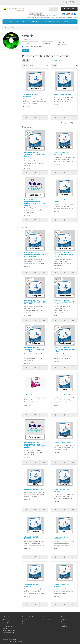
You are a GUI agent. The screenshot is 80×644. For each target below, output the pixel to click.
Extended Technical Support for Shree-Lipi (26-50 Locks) (35, 302)
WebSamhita (54, 16)
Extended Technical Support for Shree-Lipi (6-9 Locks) (64, 349)
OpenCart (13, 640)
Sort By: (25, 65)
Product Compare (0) (59, 60)
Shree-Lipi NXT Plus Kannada (32, 538)
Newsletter (64, 626)
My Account (65, 620)
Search (13, 28)
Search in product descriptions (32, 47)
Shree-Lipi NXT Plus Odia (34, 490)
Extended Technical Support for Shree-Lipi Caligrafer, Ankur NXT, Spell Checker (35, 202)
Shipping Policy (7, 622)
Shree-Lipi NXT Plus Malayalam (61, 490)
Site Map (25, 624)
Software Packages (35, 21)
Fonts (25, 21)
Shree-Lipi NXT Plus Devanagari (31, 95)
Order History (65, 622)
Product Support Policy (9, 626)
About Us (5, 620)
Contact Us (25, 620)
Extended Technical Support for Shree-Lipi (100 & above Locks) (35, 254)
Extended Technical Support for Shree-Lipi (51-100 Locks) (64, 254)
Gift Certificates (46, 620)
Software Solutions (62, 21)
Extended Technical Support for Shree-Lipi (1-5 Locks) (35, 154)
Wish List (64, 624)
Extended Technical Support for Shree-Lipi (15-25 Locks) (64, 302)
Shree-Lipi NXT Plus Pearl (62, 94)
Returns (24, 622)
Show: (54, 65)
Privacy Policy (6, 624)
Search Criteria (26, 40)
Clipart (18, 21)
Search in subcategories (62, 43)
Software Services (49, 21)
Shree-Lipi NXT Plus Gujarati (61, 201)
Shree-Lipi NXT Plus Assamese (61, 585)
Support (5, 628)
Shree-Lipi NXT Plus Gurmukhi (61, 538)
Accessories (9, 21)
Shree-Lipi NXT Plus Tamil (63, 442)
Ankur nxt (28, 395)
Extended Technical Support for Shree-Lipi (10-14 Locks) (35, 349)
